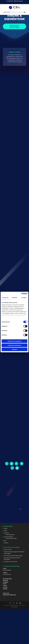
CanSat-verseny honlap (11, 538)
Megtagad (14, 349)
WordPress (14, 607)
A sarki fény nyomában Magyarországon (13, 556)
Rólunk (5, 531)
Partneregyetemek (10, 535)
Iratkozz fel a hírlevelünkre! (15, 26)
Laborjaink (6, 533)
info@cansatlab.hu (7, 570)
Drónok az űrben (14, 52)
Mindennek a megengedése (14, 341)
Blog (5, 541)
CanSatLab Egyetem (9, 537)
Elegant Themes (14, 605)
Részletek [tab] (14, 298)
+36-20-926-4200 (7, 574)
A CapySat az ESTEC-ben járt (10, 562)
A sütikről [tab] (24, 298)
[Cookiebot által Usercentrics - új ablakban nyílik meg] (21, 294)
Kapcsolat (6, 543)
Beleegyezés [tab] (5, 298)
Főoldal (6, 529)
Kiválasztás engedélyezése (14, 345)
